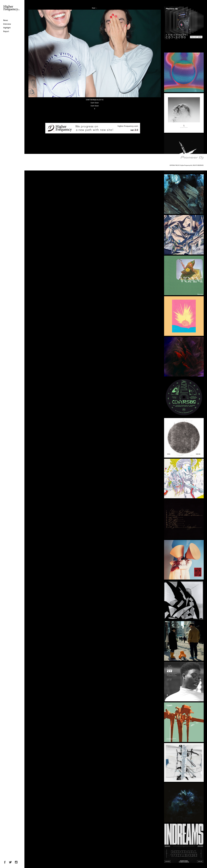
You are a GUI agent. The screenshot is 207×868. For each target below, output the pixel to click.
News (6, 20)
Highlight (7, 28)
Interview (7, 24)
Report (6, 31)
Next (95, 8)
